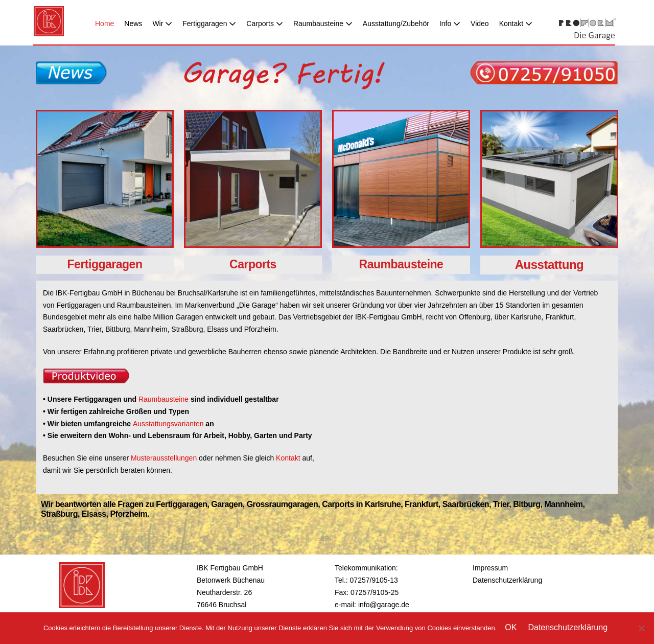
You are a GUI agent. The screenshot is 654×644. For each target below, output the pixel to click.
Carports (265, 24)
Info (450, 24)
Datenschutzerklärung (507, 580)
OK (511, 627)
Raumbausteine (323, 24)
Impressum (490, 568)
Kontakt (516, 24)
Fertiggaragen (209, 24)
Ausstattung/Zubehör (396, 24)
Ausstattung (550, 264)
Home (104, 24)
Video (480, 24)
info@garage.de (384, 605)
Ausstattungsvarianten (169, 424)
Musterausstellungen (164, 458)
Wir (162, 24)
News (133, 24)
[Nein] (641, 628)
